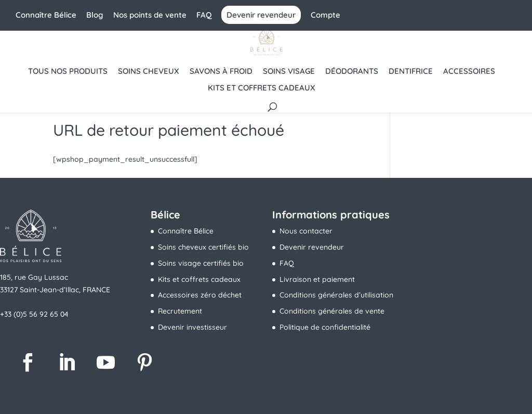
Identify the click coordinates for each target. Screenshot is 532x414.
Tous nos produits (68, 72)
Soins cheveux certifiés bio (203, 247)
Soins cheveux (149, 72)
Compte (325, 15)
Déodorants (352, 72)
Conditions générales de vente (332, 311)
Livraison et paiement (317, 279)
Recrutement (180, 311)
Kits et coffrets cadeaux (262, 88)
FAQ (204, 15)
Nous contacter (306, 231)
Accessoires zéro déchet (200, 295)
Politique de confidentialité (325, 327)
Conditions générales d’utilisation (336, 295)
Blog (95, 15)
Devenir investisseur (192, 327)
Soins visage (289, 72)
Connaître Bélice (46, 15)
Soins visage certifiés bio (201, 263)
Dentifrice (411, 72)
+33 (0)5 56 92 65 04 (34, 314)
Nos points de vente (150, 15)
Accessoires (469, 72)
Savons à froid (221, 72)
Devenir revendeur (261, 15)
